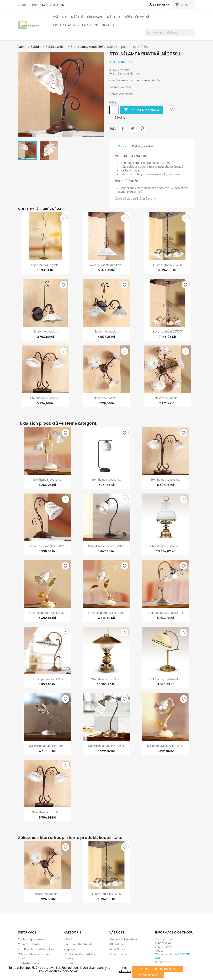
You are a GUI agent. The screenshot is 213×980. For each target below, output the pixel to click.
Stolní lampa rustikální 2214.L (47, 746)
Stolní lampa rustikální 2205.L (166, 746)
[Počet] (114, 110)
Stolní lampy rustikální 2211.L (166, 613)
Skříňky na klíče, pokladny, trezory (84, 25)
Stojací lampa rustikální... (45, 265)
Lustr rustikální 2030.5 (167, 265)
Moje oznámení (119, 954)
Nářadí (77, 17)
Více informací (125, 970)
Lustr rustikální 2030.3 (167, 331)
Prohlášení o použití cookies (36, 949)
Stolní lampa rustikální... (45, 398)
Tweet (132, 128)
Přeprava (95, 17)
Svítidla (60, 17)
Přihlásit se (117, 944)
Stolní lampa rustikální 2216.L (106, 546)
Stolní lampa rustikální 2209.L (106, 613)
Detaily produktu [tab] (144, 146)
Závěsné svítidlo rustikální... (106, 265)
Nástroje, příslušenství (128, 17)
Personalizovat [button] (148, 975)
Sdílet (123, 128)
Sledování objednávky (123, 939)
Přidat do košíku (141, 110)
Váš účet (117, 932)
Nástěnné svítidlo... (45, 331)
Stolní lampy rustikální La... (165, 679)
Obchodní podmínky (31, 939)
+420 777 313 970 (52, 5)
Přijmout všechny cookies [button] (157, 969)
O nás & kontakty (29, 944)
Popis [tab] (122, 146)
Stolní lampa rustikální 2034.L (47, 679)
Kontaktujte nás (28, 963)
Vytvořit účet (118, 949)
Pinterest (142, 128)
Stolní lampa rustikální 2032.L (47, 546)
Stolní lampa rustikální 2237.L (106, 746)
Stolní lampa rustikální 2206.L (47, 613)
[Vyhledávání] (170, 32)
